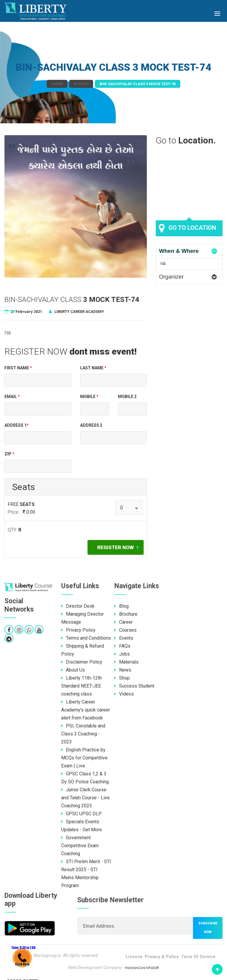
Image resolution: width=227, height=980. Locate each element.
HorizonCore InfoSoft (142, 968)
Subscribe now (208, 928)
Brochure (126, 614)
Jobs (122, 654)
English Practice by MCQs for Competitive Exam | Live (84, 758)
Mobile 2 (127, 397)
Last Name (93, 368)
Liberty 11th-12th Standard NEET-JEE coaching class (81, 686)
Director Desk (78, 606)
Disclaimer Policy (82, 662)
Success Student (134, 686)
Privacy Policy (78, 630)
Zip (9, 454)
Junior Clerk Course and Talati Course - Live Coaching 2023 (85, 798)
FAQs (122, 646)
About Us (73, 670)
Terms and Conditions (86, 638)
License (134, 957)
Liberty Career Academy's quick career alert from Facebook (86, 710)
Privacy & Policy (162, 957)
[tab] (189, 251)
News (123, 670)
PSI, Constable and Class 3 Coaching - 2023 (83, 734)
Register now (116, 547)
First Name (18, 368)
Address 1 (17, 425)
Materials (127, 662)
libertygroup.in (47, 955)
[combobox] (129, 507)
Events (81, 84)
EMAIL (12, 397)
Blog (121, 606)
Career (124, 622)
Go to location (187, 228)
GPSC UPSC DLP (81, 814)
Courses (125, 630)
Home (57, 84)
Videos (124, 694)
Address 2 (91, 425)
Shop (122, 678)
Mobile (89, 397)
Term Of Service (198, 957)
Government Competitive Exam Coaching (80, 846)
